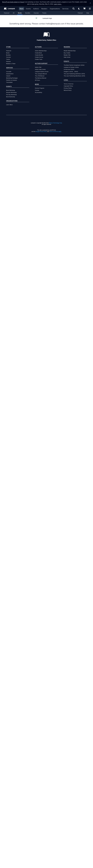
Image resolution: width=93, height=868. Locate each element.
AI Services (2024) (69, 67)
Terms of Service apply (55, 129)
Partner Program (40, 86)
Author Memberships (41, 49)
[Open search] (74, 9)
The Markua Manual (41, 76)
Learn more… (58, 4)
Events (28, 9)
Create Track (39, 57)
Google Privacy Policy (41, 129)
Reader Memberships (70, 49)
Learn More (9, 103)
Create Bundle (39, 53)
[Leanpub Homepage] (9, 9)
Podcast (80, 13)
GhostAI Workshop (11, 90)
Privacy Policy (68, 86)
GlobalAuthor (10, 72)
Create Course (39, 55)
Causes (37, 88)
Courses (36, 13)
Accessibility (39, 90)
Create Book (38, 51)
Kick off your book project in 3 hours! (13, 2)
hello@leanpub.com (55, 21)
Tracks (44, 13)
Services (65, 9)
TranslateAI (9, 80)
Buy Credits (67, 51)
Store (21, 9)
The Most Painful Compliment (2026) (74, 63)
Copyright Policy (68, 84)
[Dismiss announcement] (90, 3)
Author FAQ (38, 65)
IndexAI (8, 74)
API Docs (38, 78)
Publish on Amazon (12, 78)
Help (88, 13)
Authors (36, 9)
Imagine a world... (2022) (71, 69)
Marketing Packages (12, 76)
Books (20, 13)
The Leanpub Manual (41, 72)
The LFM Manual (40, 74)
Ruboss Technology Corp (56, 121)
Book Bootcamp (11, 95)
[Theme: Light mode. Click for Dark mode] (79, 9)
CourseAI (9, 69)
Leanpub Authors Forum (42, 69)
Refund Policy (68, 88)
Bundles (28, 13)
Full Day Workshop (11, 92)
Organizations (55, 9)
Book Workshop (11, 88)
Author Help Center (40, 67)
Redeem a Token (11, 61)
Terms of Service (69, 82)
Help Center (67, 55)
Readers (44, 9)
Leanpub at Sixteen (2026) (71, 65)
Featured (7, 13)
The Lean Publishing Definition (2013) (74, 72)
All (14, 13)
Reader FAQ (67, 53)
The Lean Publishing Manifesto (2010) (74, 74)
